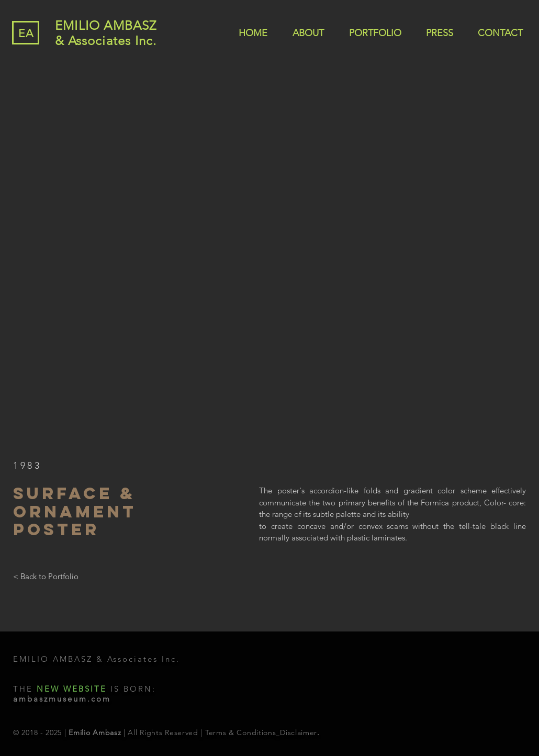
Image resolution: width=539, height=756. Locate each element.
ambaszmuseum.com (62, 699)
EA (26, 33)
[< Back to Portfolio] (46, 577)
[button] (269, 255)
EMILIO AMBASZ (106, 25)
